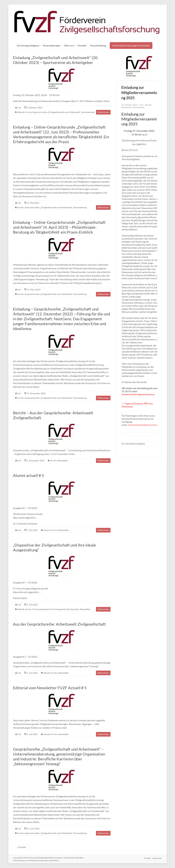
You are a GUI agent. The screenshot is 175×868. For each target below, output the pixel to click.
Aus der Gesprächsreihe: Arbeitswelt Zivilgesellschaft (59, 624)
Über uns (69, 45)
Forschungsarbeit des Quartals (64, 609)
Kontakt (82, 45)
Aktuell (21, 112)
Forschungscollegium (28, 45)
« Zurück (21, 847)
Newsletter (63, 460)
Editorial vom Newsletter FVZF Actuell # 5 (50, 688)
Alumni (47, 530)
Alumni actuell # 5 (29, 475)
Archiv (28, 112)
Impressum (157, 858)
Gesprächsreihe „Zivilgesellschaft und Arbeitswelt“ (56, 112)
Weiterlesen (103, 112)
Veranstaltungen (52, 45)
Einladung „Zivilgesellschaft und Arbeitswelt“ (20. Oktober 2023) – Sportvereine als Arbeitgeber (56, 60)
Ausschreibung (98, 45)
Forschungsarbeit (41, 609)
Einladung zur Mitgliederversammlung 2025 (139, 93)
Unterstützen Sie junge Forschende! (131, 45)
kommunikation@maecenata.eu (138, 394)
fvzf (19, 108)
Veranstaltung (88, 112)
